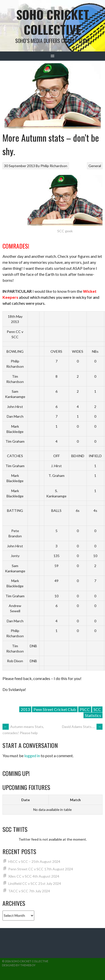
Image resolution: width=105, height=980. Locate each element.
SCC (97, 709)
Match (75, 800)
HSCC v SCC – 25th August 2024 (34, 861)
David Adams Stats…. (82, 727)
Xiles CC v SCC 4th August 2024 (34, 876)
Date (25, 800)
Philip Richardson (54, 166)
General (95, 166)
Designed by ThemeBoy (19, 965)
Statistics (93, 715)
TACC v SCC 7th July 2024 (29, 891)
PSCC (85, 709)
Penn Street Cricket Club (55, 709)
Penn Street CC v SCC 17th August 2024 (41, 869)
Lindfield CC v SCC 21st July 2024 (35, 883)
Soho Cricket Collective (53, 22)
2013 (25, 709)
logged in (32, 756)
